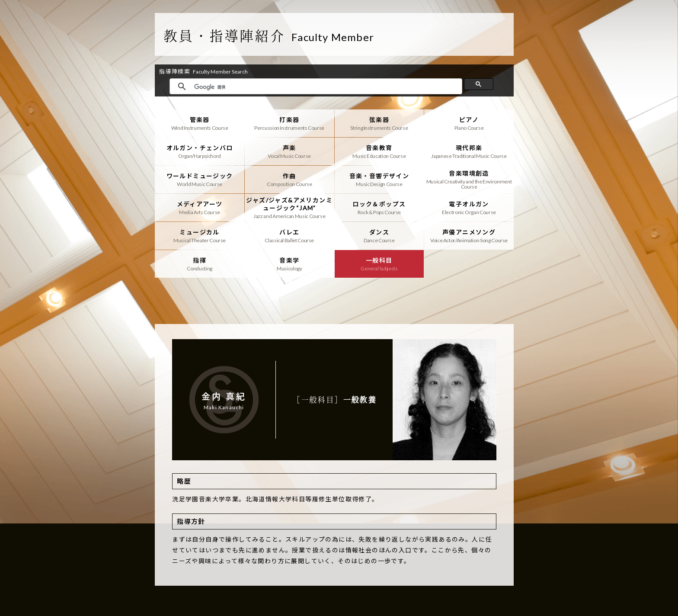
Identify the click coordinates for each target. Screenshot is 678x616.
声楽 (289, 151)
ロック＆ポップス (379, 208)
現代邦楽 (469, 151)
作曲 (289, 180)
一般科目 (379, 264)
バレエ (289, 236)
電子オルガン (469, 208)
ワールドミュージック (200, 180)
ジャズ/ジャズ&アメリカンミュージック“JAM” (289, 208)
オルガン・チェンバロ (200, 151)
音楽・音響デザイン (379, 180)
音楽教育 (379, 151)
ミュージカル (200, 236)
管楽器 (200, 123)
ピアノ (469, 123)
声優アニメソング (469, 236)
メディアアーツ (200, 208)
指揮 (200, 264)
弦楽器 (379, 123)
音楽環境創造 (469, 180)
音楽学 (289, 264)
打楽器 (289, 123)
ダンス (379, 236)
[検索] (326, 87)
